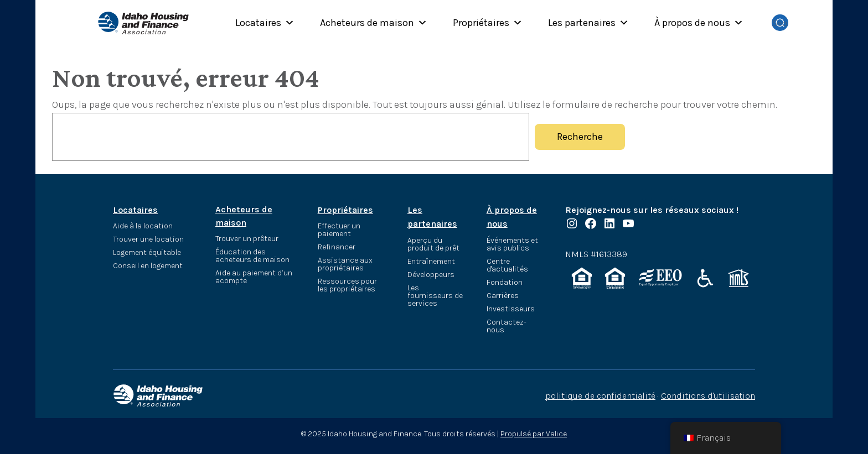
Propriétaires (488, 23)
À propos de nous (699, 23)
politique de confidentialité (600, 396)
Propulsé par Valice (534, 434)
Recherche (580, 137)
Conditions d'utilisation (708, 396)
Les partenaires (588, 23)
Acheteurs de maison (374, 23)
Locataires (265, 23)
